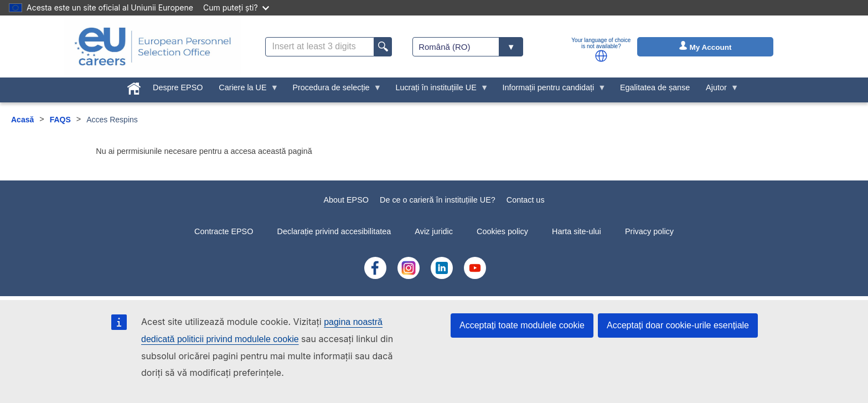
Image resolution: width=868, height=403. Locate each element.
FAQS (60, 120)
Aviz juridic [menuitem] (434, 231)
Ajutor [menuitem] (719, 90)
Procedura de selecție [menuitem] (333, 90)
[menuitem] (134, 86)
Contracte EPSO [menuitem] (224, 231)
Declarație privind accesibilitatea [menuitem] (334, 231)
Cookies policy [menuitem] (502, 231)
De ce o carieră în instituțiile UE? (438, 200)
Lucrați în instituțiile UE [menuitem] (438, 90)
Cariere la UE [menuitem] (245, 90)
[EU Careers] (153, 46)
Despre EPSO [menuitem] (178, 87)
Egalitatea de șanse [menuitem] (655, 87)
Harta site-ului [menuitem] (577, 231)
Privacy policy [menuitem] (649, 231)
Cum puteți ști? (236, 7)
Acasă (22, 120)
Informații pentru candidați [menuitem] (550, 90)
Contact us (526, 200)
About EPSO (346, 200)
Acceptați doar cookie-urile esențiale (678, 325)
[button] (601, 56)
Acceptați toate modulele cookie (522, 325)
